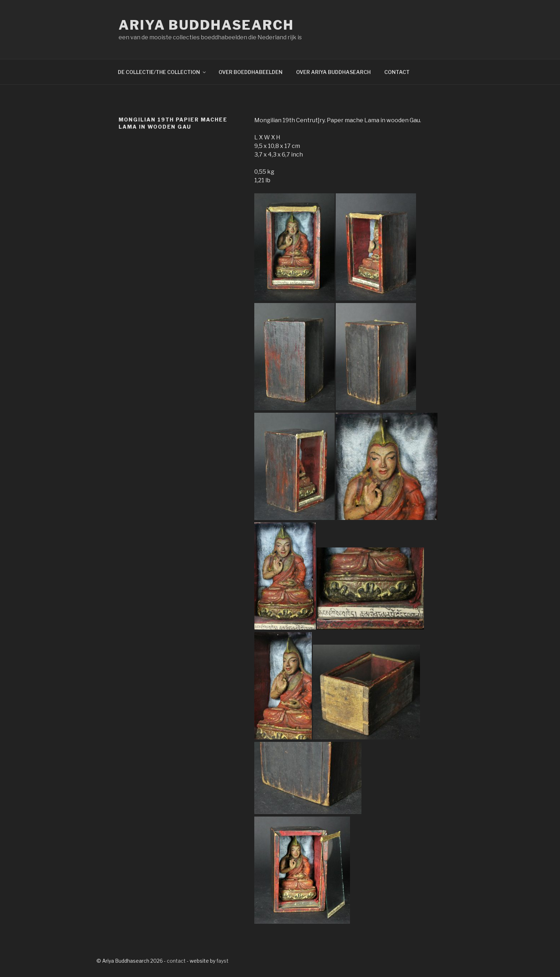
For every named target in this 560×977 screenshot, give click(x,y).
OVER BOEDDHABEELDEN (251, 72)
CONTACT (397, 72)
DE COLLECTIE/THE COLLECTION (162, 72)
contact (176, 961)
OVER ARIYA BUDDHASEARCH (333, 72)
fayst (222, 961)
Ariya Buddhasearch (206, 25)
